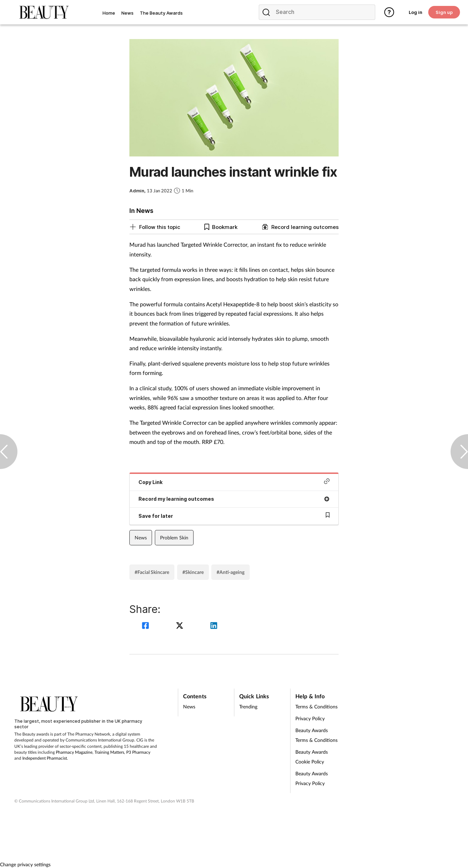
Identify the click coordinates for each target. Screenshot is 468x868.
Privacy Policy (310, 718)
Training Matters (109, 752)
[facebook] (146, 626)
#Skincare (193, 572)
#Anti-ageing (231, 572)
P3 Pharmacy (138, 752)
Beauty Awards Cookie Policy (312, 757)
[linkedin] (214, 626)
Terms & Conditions (316, 706)
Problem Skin (174, 537)
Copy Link (234, 482)
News (141, 537)
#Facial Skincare (152, 572)
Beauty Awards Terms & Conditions (316, 735)
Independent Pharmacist (45, 758)
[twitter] (181, 626)
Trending (248, 706)
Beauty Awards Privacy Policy (312, 778)
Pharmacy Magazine (74, 752)
